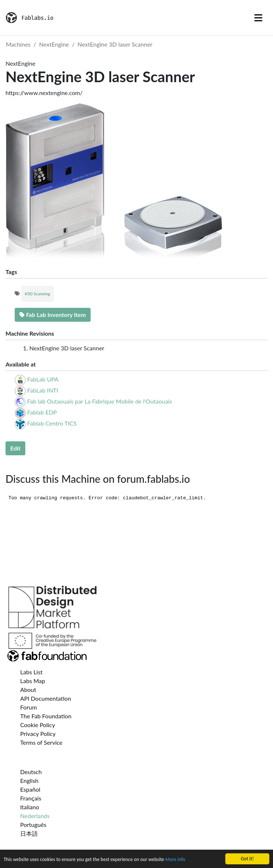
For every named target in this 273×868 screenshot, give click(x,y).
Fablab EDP (42, 412)
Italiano (30, 807)
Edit (15, 448)
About (28, 690)
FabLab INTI (43, 390)
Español (30, 789)
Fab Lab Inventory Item (53, 315)
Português (33, 825)
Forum (28, 707)
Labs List (31, 672)
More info (175, 860)
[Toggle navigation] (258, 18)
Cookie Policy (38, 725)
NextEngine (54, 44)
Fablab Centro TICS (52, 423)
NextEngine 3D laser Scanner (115, 44)
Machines (18, 44)
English (29, 781)
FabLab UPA (43, 379)
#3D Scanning (38, 294)
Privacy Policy (38, 734)
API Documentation (46, 698)
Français (31, 798)
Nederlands (35, 816)
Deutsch (31, 772)
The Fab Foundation (46, 716)
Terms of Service (41, 742)
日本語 (29, 833)
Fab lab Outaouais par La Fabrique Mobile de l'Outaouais (100, 401)
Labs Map (33, 681)
